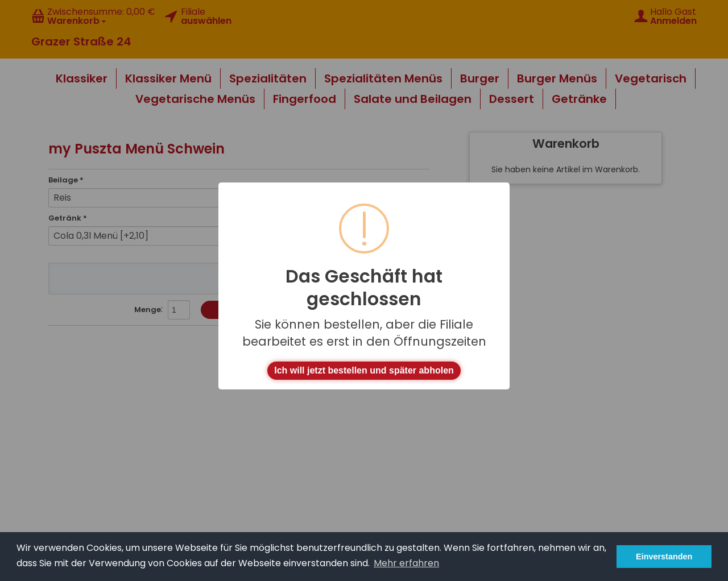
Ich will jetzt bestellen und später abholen (364, 370)
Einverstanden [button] (664, 557)
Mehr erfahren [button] (406, 563)
